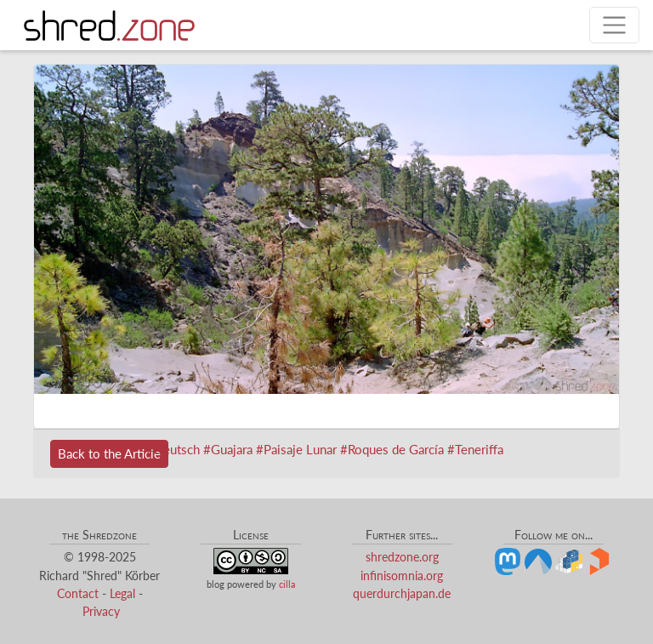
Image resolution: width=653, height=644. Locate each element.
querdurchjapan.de (402, 593)
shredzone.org (402, 557)
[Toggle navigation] (614, 25)
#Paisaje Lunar (296, 449)
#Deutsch (173, 449)
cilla (287, 584)
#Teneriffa (475, 449)
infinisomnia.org (402, 576)
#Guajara (228, 449)
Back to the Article (109, 453)
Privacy (101, 611)
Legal (122, 593)
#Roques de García (392, 449)
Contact (78, 593)
